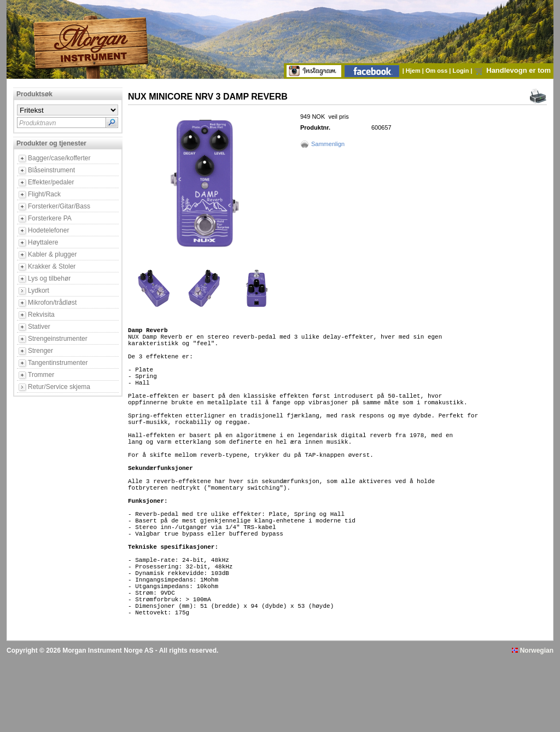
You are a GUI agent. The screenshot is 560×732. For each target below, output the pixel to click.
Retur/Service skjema (59, 387)
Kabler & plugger (52, 254)
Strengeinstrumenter (58, 339)
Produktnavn (37, 123)
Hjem (414, 71)
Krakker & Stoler (52, 266)
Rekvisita (41, 315)
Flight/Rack (44, 194)
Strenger (40, 351)
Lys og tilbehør (49, 278)
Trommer (41, 375)
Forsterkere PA (50, 218)
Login (462, 71)
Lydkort (39, 291)
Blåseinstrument (51, 170)
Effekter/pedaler (51, 182)
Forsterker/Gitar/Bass (59, 206)
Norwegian (533, 723)
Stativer (39, 327)
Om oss (437, 71)
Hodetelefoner (48, 230)
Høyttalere (43, 242)
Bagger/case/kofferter (59, 158)
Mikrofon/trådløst (52, 303)
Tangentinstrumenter (58, 363)
